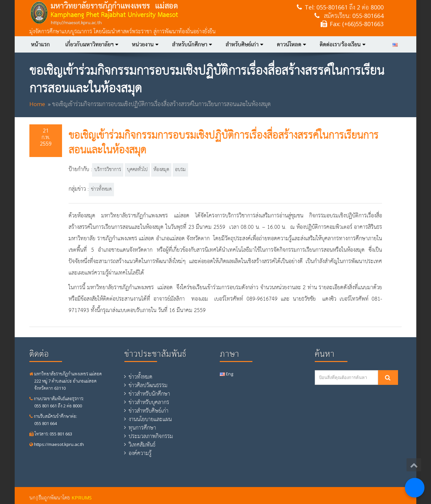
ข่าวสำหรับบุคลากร (149, 402)
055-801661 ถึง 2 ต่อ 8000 (350, 7)
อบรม (180, 170)
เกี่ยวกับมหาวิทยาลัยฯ (92, 44)
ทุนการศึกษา (142, 428)
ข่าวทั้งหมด (101, 189)
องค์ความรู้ (140, 453)
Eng (226, 374)
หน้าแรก (40, 44)
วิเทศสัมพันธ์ (142, 445)
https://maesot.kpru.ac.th (57, 444)
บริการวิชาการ (108, 170)
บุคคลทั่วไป (137, 170)
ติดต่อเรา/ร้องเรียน (343, 44)
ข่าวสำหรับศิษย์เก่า (149, 411)
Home (37, 104)
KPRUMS (82, 497)
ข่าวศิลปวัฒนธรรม (148, 385)
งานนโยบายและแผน (150, 419)
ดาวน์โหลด (291, 44)
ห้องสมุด (161, 170)
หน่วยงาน (145, 44)
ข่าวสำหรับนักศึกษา (149, 394)
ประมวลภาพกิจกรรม (151, 436)
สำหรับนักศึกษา (192, 44)
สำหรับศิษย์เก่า (244, 44)
